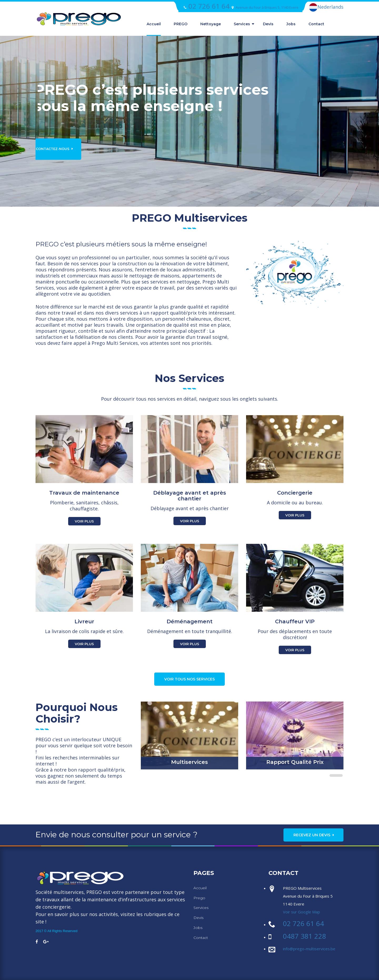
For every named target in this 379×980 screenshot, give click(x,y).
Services (242, 24)
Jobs (291, 24)
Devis (268, 24)
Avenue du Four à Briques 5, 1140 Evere (267, 7)
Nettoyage (211, 24)
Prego (199, 898)
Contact (316, 24)
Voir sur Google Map (301, 912)
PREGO (181, 24)
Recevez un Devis (314, 835)
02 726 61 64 (209, 6)
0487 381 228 (305, 936)
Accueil (154, 24)
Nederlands (326, 7)
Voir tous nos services (189, 679)
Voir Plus (84, 521)
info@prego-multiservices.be (309, 949)
